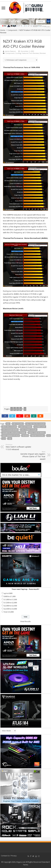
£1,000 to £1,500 (10, 599)
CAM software (25, 427)
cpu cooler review (10, 430)
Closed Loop (40, 427)
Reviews (43, 53)
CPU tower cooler (29, 430)
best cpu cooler (9, 427)
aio (8, 424)
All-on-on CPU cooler (36, 424)
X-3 (49, 436)
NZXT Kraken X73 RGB (11, 436)
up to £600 (8, 593)
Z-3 (4, 439)
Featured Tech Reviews (30, 53)
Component (12, 30)
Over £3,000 (9, 612)
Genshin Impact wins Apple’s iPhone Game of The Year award (31, 455)
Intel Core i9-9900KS (37, 433)
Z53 (10, 439)
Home (3, 30)
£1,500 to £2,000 (10, 603)
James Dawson (11, 51)
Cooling (18, 53)
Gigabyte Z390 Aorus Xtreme (14, 433)
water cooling (38, 436)
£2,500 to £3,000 (10, 609)
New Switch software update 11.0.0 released (20, 447)
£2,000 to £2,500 (10, 606)
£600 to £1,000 (10, 596)
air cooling (18, 424)
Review (25, 436)
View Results (26, 621)
